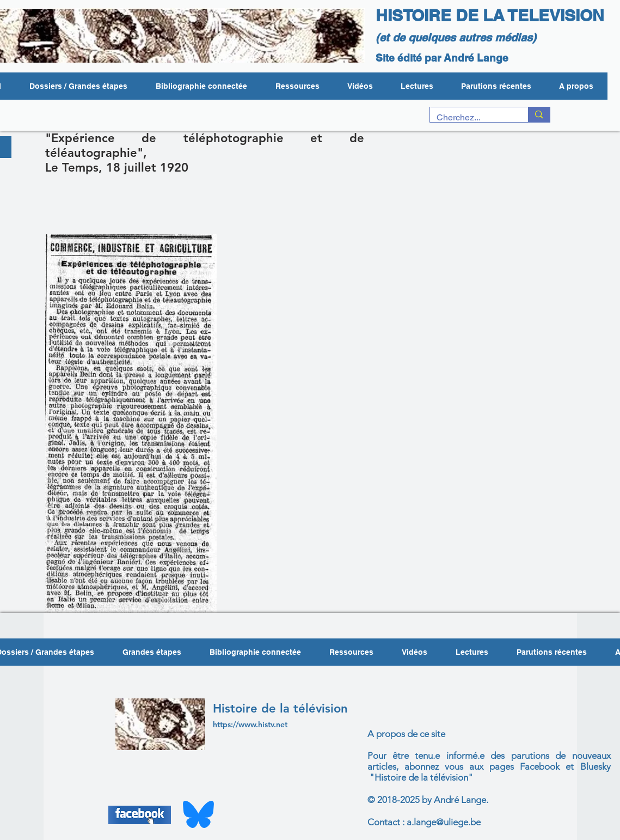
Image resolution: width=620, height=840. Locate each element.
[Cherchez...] (471, 118)
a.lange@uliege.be (444, 822)
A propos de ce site (406, 734)
